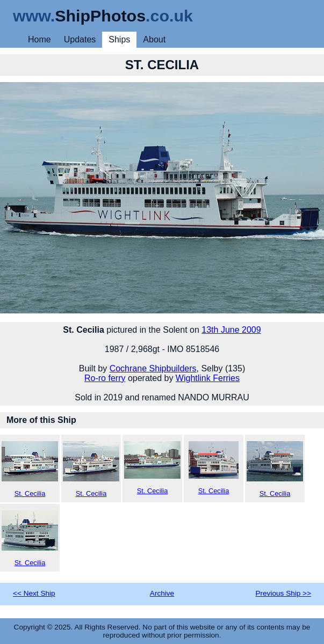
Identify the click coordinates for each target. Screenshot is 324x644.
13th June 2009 (231, 330)
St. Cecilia (30, 469)
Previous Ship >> (283, 593)
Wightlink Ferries (208, 378)
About (154, 39)
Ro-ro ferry (105, 378)
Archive (162, 593)
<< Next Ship (34, 593)
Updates (80, 39)
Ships (119, 39)
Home (39, 39)
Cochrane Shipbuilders (153, 368)
